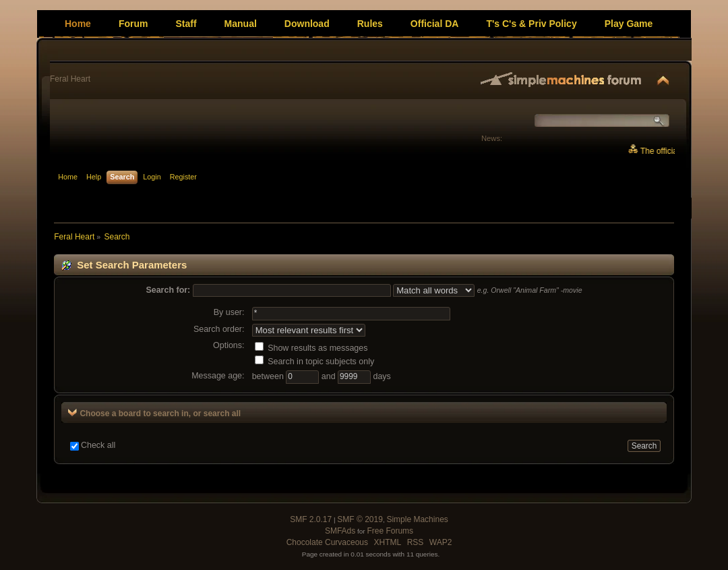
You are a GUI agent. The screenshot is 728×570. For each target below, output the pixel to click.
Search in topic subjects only (315, 362)
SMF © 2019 (360, 519)
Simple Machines (417, 519)
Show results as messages (311, 348)
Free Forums (390, 531)
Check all (98, 445)
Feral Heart (70, 79)
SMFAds (340, 531)
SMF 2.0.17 (311, 519)
